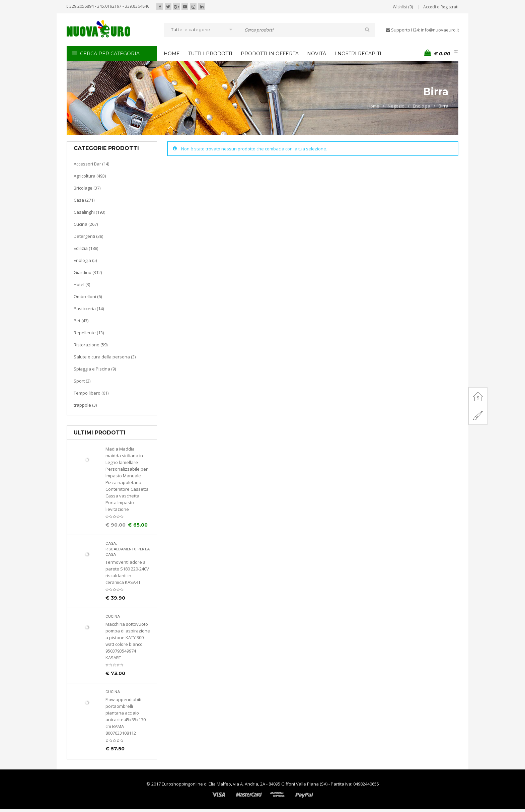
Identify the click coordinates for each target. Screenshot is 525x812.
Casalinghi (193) (89, 212)
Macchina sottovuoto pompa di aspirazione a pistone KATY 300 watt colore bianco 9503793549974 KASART (128, 641)
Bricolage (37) (87, 188)
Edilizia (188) (86, 248)
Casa (111, 544)
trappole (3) (85, 405)
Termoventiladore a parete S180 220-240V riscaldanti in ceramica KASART (127, 572)
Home (373, 106)
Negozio (396, 106)
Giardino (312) (88, 272)
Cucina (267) (86, 224)
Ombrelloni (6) (88, 296)
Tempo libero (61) (91, 393)
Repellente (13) (89, 333)
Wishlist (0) (403, 7)
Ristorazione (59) (91, 345)
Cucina (113, 617)
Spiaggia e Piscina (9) (95, 369)
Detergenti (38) (88, 236)
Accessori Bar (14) (91, 164)
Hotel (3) (82, 284)
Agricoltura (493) (90, 176)
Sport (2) (82, 381)
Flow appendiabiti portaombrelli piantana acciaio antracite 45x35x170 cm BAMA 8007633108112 (126, 716)
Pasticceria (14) (89, 309)
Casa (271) (84, 200)
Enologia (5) (85, 260)
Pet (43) (81, 321)
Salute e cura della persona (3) (105, 357)
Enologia (422, 106)
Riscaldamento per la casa (128, 552)
